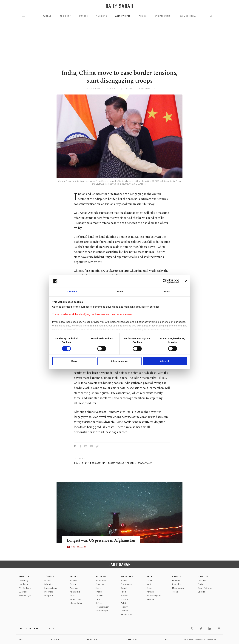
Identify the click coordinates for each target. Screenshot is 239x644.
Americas (101, 16)
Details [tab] (119, 292)
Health (124, 580)
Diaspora (49, 596)
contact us (131, 639)
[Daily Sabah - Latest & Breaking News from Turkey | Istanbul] (119, 6)
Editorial (202, 592)
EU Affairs (23, 592)
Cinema (150, 580)
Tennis (175, 592)
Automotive (101, 580)
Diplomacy (24, 580)
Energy (99, 588)
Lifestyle (127, 577)
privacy (55, 639)
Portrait (150, 592)
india (76, 463)
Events (150, 588)
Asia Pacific (123, 16)
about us (92, 639)
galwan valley (145, 463)
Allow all (165, 361)
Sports (177, 577)
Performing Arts (154, 596)
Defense (99, 603)
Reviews (150, 599)
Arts (150, 577)
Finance (99, 592)
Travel (124, 588)
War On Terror (25, 588)
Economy (100, 584)
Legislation (24, 584)
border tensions (116, 463)
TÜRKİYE (49, 577)
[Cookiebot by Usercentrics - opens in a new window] (165, 281)
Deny (74, 361)
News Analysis (25, 596)
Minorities (49, 592)
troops (131, 463)
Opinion (203, 577)
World (48, 16)
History (124, 607)
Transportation (102, 607)
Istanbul (48, 580)
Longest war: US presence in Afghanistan (102, 541)
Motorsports (178, 588)
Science (124, 599)
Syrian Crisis (163, 16)
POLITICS (24, 577)
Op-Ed (201, 584)
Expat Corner (127, 614)
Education (49, 584)
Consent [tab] (72, 292)
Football (176, 580)
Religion (125, 603)
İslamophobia (76, 603)
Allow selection (119, 361)
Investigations (51, 588)
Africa (143, 16)
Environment (127, 584)
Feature (124, 611)
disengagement (98, 463)
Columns (202, 580)
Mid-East (66, 16)
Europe (84, 16)
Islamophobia (187, 16)
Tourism (99, 596)
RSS (167, 639)
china (84, 463)
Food (123, 592)
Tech (98, 599)
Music (149, 584)
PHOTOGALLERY (79, 547)
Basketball (177, 584)
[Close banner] (186, 281)
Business (101, 577)
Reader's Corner (205, 588)
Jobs (21, 639)
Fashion (125, 596)
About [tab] (167, 292)
